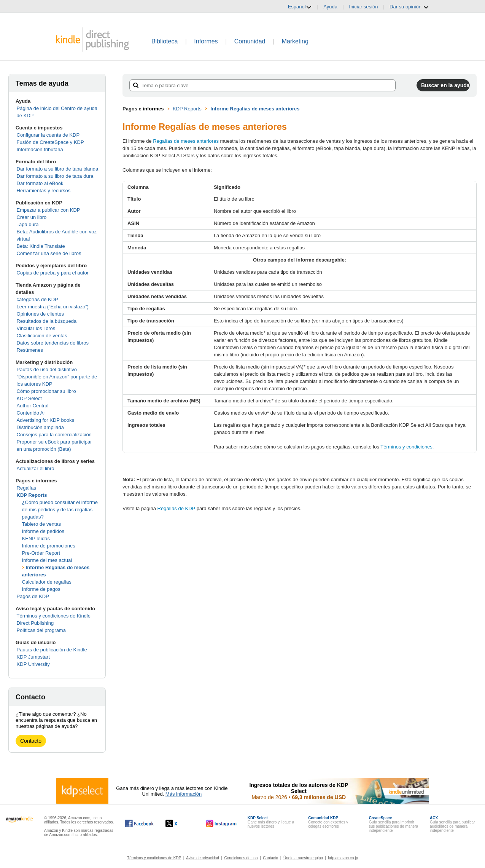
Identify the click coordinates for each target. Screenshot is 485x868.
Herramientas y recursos (44, 191)
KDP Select (29, 398)
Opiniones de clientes (40, 314)
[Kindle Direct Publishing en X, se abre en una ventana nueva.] (179, 823)
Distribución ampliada (40, 427)
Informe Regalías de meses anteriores (255, 109)
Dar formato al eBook (40, 183)
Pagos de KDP (33, 596)
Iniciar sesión (364, 7)
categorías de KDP (37, 299)
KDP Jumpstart (33, 657)
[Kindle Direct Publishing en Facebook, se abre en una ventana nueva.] (139, 823)
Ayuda (330, 7)
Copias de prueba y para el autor (53, 273)
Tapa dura (28, 224)
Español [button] (300, 7)
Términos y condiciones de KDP (154, 858)
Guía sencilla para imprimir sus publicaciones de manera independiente (394, 824)
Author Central (33, 406)
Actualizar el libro (36, 468)
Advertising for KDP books (46, 420)
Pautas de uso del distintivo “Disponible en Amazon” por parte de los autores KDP (57, 377)
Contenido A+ (32, 413)
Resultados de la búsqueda (47, 321)
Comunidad (250, 41)
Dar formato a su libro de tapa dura (55, 176)
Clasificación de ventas (42, 336)
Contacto (31, 741)
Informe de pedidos (43, 531)
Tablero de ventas (42, 524)
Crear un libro (32, 217)
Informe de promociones (49, 546)
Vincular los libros (36, 328)
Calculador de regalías (47, 582)
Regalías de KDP (177, 508)
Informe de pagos (41, 589)
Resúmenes (30, 350)
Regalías (26, 488)
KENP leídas (36, 539)
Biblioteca (165, 41)
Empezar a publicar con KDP (48, 210)
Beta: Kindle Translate (41, 246)
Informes (206, 41)
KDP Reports (32, 495)
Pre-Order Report (41, 553)
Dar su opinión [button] (409, 7)
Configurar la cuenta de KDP (48, 135)
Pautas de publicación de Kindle (52, 650)
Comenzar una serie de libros (49, 253)
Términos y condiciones (406, 447)
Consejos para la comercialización (54, 435)
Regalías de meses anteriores (186, 141)
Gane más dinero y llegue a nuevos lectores (271, 822)
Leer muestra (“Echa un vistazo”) (53, 307)
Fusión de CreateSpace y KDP (50, 142)
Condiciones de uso (241, 858)
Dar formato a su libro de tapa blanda (58, 169)
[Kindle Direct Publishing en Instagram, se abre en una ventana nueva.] (221, 823)
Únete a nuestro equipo (303, 858)
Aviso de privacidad (203, 858)
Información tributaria (40, 149)
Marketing (295, 41)
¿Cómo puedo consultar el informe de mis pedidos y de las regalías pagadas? (60, 510)
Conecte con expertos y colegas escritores (328, 822)
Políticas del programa (41, 630)
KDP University (33, 664)
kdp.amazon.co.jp (343, 858)
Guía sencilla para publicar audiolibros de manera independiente (452, 824)
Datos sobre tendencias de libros (53, 343)
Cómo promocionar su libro (46, 391)
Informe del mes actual (47, 560)
